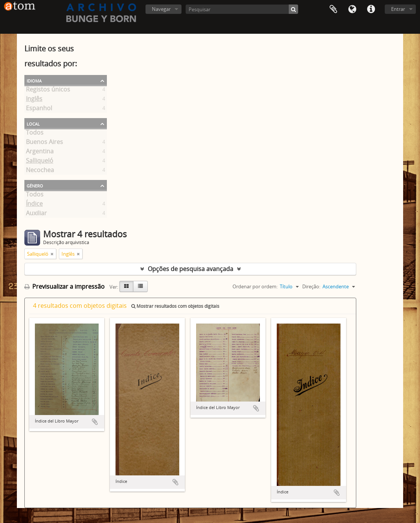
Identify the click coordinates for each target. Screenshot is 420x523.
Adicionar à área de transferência (95, 422)
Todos (35, 134)
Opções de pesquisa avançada (190, 269)
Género (35, 185)
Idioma (352, 9)
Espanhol (39, 109)
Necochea (40, 171)
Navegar (161, 9)
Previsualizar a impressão (64, 286)
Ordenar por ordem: (255, 286)
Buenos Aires (44, 143)
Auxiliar (36, 214)
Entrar (398, 9)
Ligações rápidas (371, 9)
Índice (34, 205)
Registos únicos (48, 91)
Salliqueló (40, 162)
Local (33, 123)
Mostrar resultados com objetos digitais (175, 306)
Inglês (34, 100)
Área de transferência (333, 9)
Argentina (40, 153)
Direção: (311, 286)
